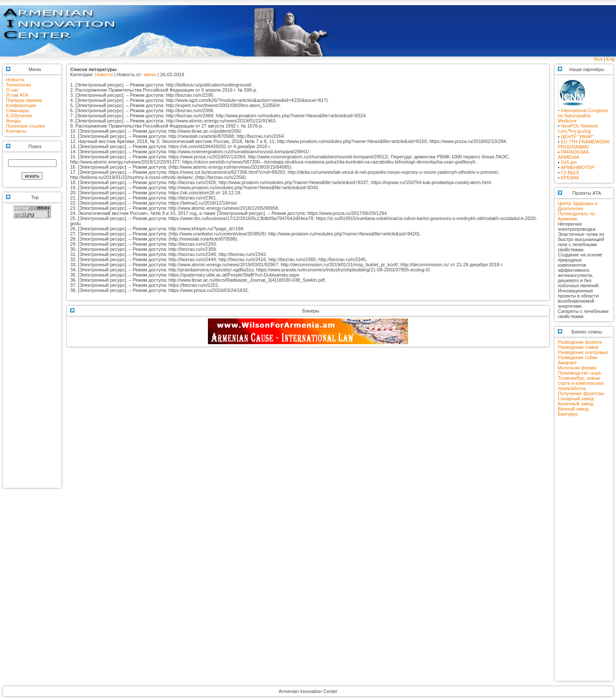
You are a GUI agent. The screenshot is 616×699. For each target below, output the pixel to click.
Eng (610, 59)
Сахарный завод (576, 399)
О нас (12, 90)
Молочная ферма (577, 368)
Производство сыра (579, 373)
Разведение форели (580, 342)
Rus (598, 59)
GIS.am (569, 162)
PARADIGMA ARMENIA (573, 155)
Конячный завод (576, 404)
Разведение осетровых (583, 352)
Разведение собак (577, 357)
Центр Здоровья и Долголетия (578, 206)
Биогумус (568, 414)
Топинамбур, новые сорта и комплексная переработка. (581, 383)
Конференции (21, 105)
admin (150, 74)
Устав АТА (17, 95)
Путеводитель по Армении (576, 216)
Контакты (16, 131)
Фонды (13, 121)
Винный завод (573, 409)
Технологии (18, 85)
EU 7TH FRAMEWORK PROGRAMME (584, 144)
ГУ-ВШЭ (570, 173)
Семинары (18, 110)
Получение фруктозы (581, 393)
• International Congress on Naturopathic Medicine (583, 113)
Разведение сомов (578, 347)
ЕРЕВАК (570, 178)
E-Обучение (19, 116)
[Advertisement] (32, 357)
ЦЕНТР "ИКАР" (577, 137)
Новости (15, 80)
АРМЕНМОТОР (578, 167)
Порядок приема (24, 100)
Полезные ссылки (25, 126)
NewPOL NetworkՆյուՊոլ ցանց (578, 128)
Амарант (567, 363)
